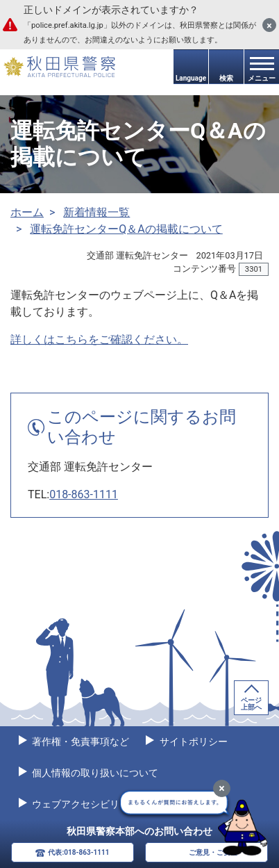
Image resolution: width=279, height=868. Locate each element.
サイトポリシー (192, 742)
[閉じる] (269, 25)
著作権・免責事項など (79, 742)
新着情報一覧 (96, 212)
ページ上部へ (251, 704)
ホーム (27, 212)
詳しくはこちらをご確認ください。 (99, 339)
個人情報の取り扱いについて (94, 773)
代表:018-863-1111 (78, 852)
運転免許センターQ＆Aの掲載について (126, 229)
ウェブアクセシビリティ (84, 804)
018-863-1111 (84, 494)
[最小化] (222, 788)
